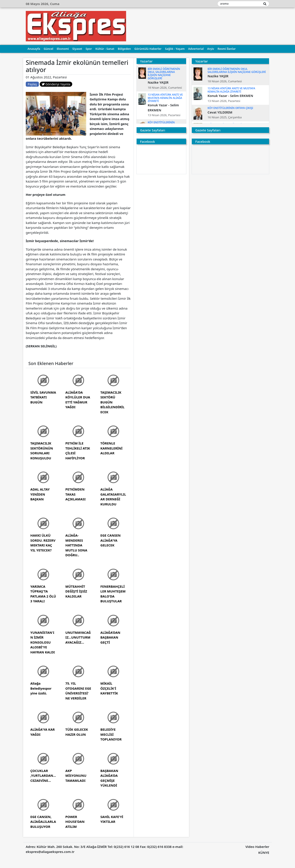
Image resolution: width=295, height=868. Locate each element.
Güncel (48, 49)
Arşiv (211, 49)
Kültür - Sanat (105, 49)
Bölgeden (124, 49)
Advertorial (196, 49)
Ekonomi (63, 49)
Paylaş (32, 84)
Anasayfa (34, 49)
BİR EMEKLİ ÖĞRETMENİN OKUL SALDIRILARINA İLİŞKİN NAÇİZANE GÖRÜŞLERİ (164, 74)
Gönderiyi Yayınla (56, 84)
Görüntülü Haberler (148, 49)
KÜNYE (264, 852)
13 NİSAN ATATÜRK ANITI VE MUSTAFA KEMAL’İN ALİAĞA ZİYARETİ (165, 98)
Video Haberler (257, 847)
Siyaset (77, 49)
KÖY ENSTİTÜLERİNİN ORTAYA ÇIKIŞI (230, 108)
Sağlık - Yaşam (175, 49)
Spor (89, 49)
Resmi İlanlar (227, 49)
